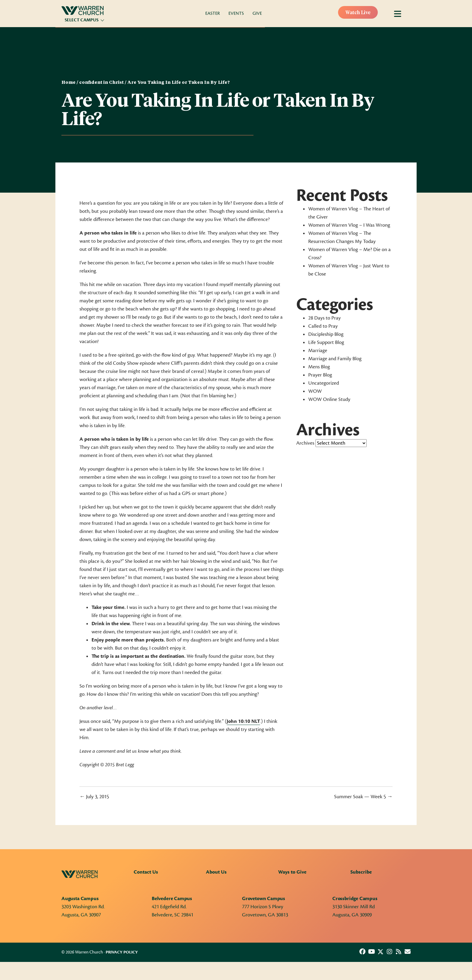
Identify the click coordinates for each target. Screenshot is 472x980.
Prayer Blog (320, 375)
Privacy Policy (122, 952)
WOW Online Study (329, 399)
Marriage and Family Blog (335, 359)
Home (68, 83)
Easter (213, 13)
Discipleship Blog (326, 334)
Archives (305, 443)
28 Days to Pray (324, 318)
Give (257, 13)
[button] (362, 952)
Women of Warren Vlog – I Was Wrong (349, 225)
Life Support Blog (326, 342)
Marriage (318, 351)
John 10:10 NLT (243, 721)
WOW (315, 391)
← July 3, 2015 (94, 797)
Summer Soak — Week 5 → (363, 797)
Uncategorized (324, 383)
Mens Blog (319, 367)
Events (236, 13)
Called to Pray (323, 326)
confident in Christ (101, 83)
